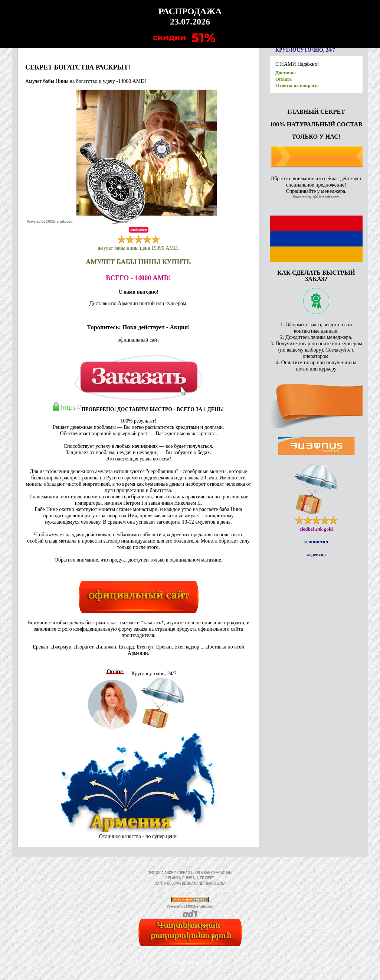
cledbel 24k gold (316, 529)
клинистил (316, 542)
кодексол (316, 554)
